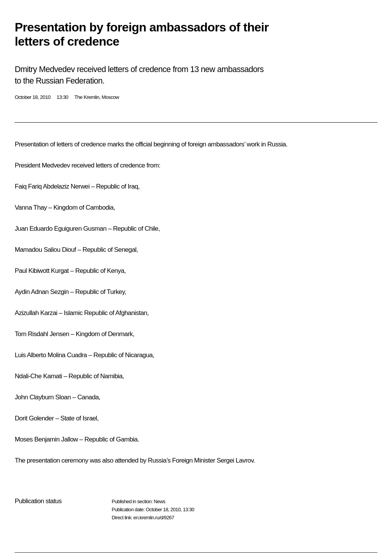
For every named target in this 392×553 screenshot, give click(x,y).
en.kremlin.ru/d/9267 (154, 518)
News (159, 501)
